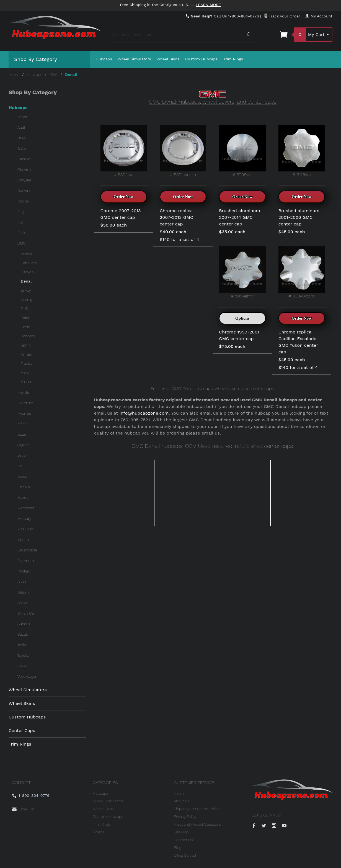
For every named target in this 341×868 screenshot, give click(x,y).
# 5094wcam (302, 272)
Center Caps (22, 730)
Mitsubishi (26, 529)
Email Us (26, 809)
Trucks (26, 363)
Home (14, 75)
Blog (178, 848)
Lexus (22, 476)
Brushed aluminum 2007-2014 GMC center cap (239, 217)
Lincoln (24, 487)
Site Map (181, 832)
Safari (25, 318)
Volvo (22, 666)
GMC (54, 75)
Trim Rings (233, 59)
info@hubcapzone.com (144, 413)
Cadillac (24, 159)
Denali (27, 281)
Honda (23, 392)
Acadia (26, 254)
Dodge (23, 201)
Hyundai (24, 413)
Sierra (26, 327)
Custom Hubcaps (201, 59)
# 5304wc (124, 151)
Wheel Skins (168, 59)
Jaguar (23, 445)
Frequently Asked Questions (197, 824)
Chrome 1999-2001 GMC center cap (239, 335)
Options (242, 318)
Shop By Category (36, 59)
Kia (20, 466)
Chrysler (24, 180)
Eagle (22, 212)
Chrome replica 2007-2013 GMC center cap (176, 217)
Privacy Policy (185, 816)
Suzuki (23, 634)
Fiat (20, 222)
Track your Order (282, 16)
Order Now (124, 197)
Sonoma (28, 336)
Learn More (208, 5)
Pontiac (24, 571)
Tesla (22, 645)
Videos (99, 832)
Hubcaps (104, 59)
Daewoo (24, 191)
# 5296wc (242, 151)
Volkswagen (27, 676)
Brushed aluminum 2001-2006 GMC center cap (299, 217)
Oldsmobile (27, 550)
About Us (182, 801)
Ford (21, 233)
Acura (22, 117)
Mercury (24, 518)
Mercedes (26, 508)
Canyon (27, 272)
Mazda (23, 497)
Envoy (26, 290)
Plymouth (26, 561)
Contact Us (183, 840)
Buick (22, 148)
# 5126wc (302, 151)
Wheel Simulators (134, 59)
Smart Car (26, 613)
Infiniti (22, 424)
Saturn (23, 592)
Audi (21, 127)
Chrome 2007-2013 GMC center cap (121, 214)
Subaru (24, 624)
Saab (22, 582)
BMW (22, 138)
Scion (22, 603)
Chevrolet (26, 170)
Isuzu (22, 434)
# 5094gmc (242, 272)
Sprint (26, 345)
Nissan (23, 540)
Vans (25, 373)
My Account (319, 16)
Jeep (22, 455)
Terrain (26, 354)
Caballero (29, 263)
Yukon (26, 382)
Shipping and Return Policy (197, 809)
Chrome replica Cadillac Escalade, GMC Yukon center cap (298, 342)
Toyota (23, 655)
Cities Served (185, 855)
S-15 (24, 309)
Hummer (25, 403)
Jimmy (27, 299)
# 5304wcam (183, 151)
